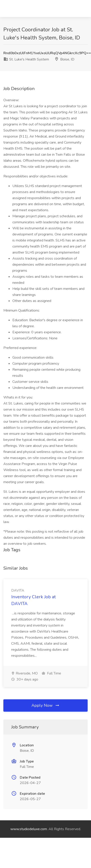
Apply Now (46, 705)
